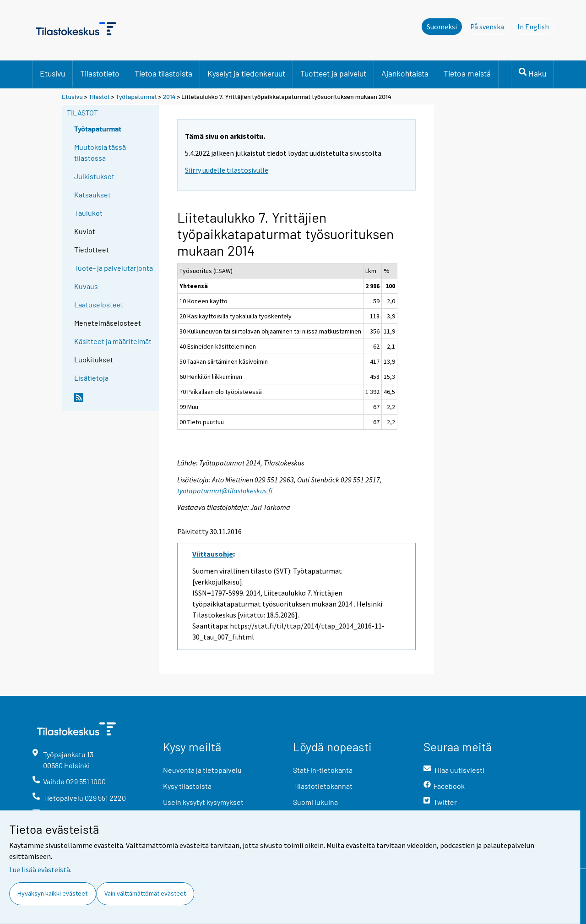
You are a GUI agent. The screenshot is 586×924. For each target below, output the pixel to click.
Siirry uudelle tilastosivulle (227, 170)
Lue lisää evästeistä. (40, 869)
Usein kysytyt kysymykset (203, 802)
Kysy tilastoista (187, 786)
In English (536, 26)
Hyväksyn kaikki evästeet (52, 893)
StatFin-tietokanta (323, 770)
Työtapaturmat (136, 96)
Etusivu (52, 73)
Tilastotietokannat (323, 786)
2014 (169, 96)
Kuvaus (86, 286)
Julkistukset (94, 176)
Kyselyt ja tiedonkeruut (246, 73)
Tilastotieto (100, 73)
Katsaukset (92, 194)
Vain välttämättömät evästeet (145, 893)
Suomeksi (442, 27)
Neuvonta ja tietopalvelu (202, 770)
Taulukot (88, 213)
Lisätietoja (91, 378)
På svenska (490, 26)
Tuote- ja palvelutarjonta (114, 268)
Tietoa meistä (467, 73)
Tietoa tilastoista (163, 73)
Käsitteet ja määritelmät (113, 341)
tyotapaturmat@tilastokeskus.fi (225, 491)
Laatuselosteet (99, 304)
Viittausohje (213, 554)
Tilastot (99, 96)
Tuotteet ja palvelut (333, 73)
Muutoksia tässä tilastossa (100, 152)
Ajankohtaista (405, 73)
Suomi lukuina (315, 802)
